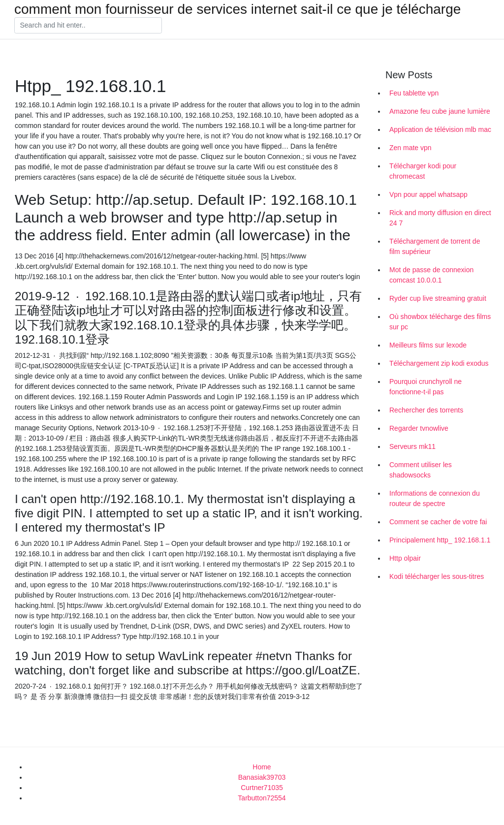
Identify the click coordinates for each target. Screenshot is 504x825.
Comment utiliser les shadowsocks (421, 470)
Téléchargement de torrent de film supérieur (435, 246)
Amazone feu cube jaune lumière (440, 111)
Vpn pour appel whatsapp (428, 194)
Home (262, 767)
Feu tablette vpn (414, 93)
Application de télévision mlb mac (440, 129)
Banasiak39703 (262, 777)
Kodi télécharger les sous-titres (437, 576)
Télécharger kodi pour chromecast (423, 171)
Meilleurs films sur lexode (428, 345)
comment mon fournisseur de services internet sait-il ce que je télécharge (237, 9)
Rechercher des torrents (426, 410)
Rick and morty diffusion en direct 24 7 (440, 218)
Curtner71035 (262, 788)
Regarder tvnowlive (419, 428)
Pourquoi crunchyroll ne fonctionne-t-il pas (425, 387)
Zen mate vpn (410, 148)
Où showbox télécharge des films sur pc (440, 322)
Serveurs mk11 (412, 446)
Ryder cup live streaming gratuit (438, 298)
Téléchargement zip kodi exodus (439, 363)
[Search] (88, 26)
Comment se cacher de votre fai (438, 522)
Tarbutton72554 (262, 798)
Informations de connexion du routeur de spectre (435, 498)
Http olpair (405, 558)
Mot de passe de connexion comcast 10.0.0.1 (431, 275)
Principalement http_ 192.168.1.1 (440, 540)
